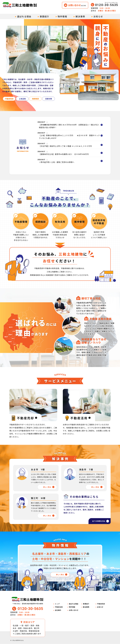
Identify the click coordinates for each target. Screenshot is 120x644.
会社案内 (58, 610)
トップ (57, 604)
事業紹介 (44, 17)
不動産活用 (59, 607)
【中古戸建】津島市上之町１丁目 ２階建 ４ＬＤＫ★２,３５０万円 (65, 149)
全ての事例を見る (97, 521)
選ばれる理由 (24, 17)
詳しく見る (47, 487)
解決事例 (80, 17)
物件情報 (62, 17)
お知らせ (98, 17)
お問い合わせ (74, 610)
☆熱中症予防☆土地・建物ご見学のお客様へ (57, 168)
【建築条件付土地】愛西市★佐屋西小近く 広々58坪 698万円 (64, 159)
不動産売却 (101, 604)
